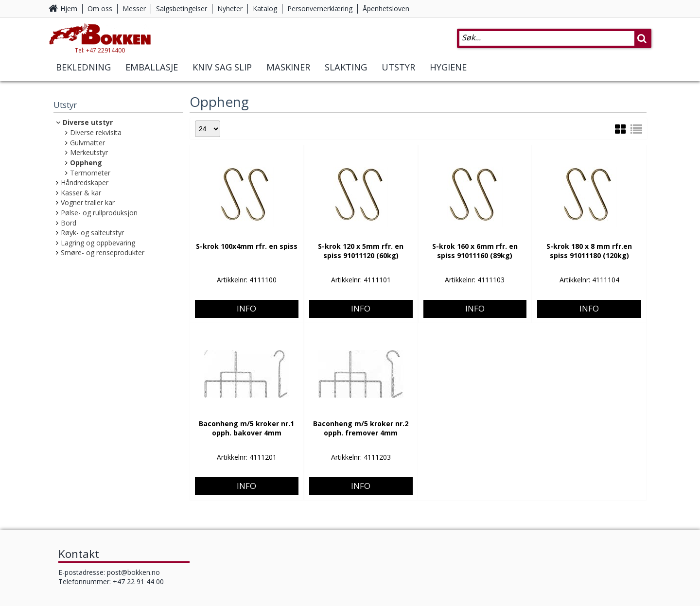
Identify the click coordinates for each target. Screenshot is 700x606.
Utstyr (398, 77)
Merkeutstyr (89, 152)
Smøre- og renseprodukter (103, 252)
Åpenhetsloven (386, 9)
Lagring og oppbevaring (98, 243)
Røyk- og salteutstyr (92, 233)
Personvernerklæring (320, 9)
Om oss (100, 9)
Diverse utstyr (88, 122)
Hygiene (448, 77)
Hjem (69, 9)
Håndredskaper (85, 182)
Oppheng (86, 163)
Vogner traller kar (88, 202)
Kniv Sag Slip (222, 77)
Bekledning (83, 77)
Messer (134, 9)
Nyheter (230, 9)
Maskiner (288, 77)
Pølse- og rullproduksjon (99, 213)
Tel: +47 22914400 (122, 60)
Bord (69, 223)
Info (246, 275)
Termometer (90, 173)
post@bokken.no (133, 572)
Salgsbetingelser (182, 9)
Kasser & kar (81, 193)
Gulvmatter (87, 143)
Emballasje (152, 77)
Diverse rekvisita (96, 132)
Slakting (346, 77)
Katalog (265, 9)
